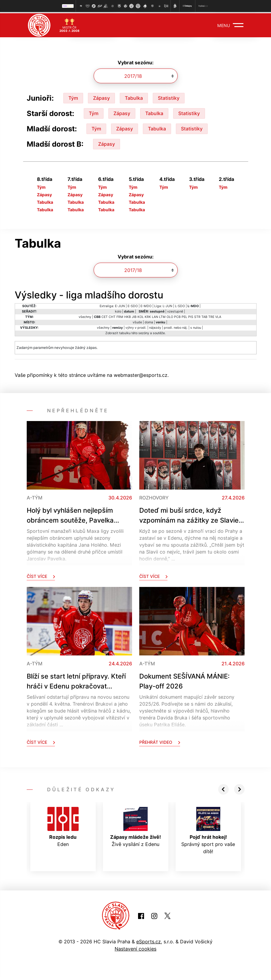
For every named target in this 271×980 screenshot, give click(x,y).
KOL (141, 316)
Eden (63, 826)
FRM (120, 316)
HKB (128, 316)
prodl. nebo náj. (176, 327)
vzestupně (175, 310)
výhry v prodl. (136, 327)
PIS (191, 316)
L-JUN (167, 305)
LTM (162, 316)
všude (137, 321)
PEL (184, 316)
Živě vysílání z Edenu (135, 826)
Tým (73, 97)
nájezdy (155, 327)
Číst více (41, 575)
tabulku (125, 332)
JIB (134, 316)
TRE (211, 316)
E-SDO (133, 305)
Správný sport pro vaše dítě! (208, 829)
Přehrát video (160, 741)
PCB (177, 316)
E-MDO (146, 305)
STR (197, 316)
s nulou (196, 327)
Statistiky (169, 97)
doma (149, 321)
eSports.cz (149, 940)
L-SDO (180, 305)
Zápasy (101, 97)
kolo (118, 310)
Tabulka (134, 97)
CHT (112, 316)
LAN (155, 316)
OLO (170, 316)
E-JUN (120, 305)
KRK (148, 316)
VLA (218, 316)
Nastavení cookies (135, 948)
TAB (204, 316)
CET (105, 316)
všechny (85, 316)
